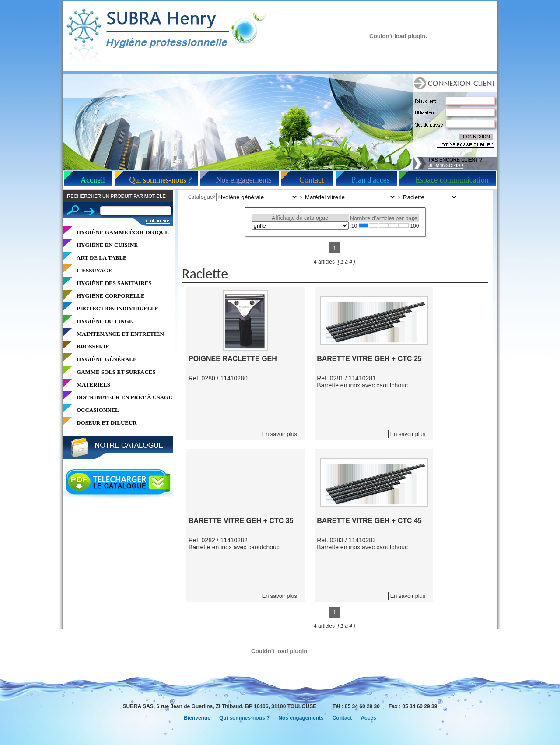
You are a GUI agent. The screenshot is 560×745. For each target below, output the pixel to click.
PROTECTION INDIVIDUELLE (117, 308)
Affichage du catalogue (300, 218)
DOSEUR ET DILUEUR (107, 423)
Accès (368, 718)
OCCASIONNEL (98, 410)
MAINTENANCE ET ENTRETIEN (120, 334)
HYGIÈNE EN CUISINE (107, 245)
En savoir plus (280, 434)
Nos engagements (243, 180)
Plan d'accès (371, 180)
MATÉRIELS (93, 385)
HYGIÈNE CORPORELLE (111, 296)
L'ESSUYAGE (94, 270)
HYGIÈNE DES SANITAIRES (114, 283)
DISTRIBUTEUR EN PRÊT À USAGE (124, 397)
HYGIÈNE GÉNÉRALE (107, 359)
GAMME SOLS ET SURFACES (116, 372)
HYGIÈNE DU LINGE (105, 321)
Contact (311, 180)
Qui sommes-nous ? (161, 180)
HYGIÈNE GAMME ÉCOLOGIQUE (123, 232)
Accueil (93, 180)
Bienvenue (197, 718)
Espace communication (452, 180)
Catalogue (201, 197)
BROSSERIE (93, 346)
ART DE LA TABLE (102, 258)
